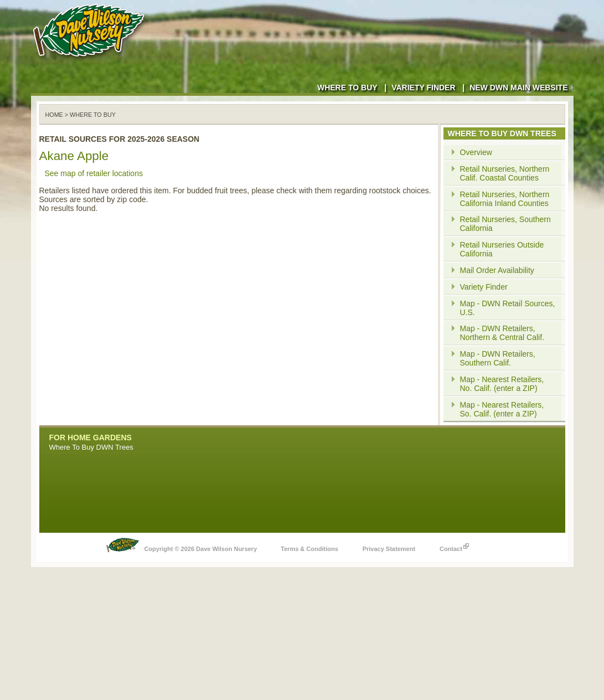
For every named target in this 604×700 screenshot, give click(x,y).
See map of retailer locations (94, 173)
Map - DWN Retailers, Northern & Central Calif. (502, 333)
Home (54, 115)
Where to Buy (347, 87)
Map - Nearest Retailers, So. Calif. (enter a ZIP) (502, 409)
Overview (476, 152)
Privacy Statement (389, 549)
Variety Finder (423, 87)
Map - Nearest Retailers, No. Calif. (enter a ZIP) (502, 384)
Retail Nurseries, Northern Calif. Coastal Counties (505, 173)
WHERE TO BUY (93, 115)
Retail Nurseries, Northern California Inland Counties (505, 199)
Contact (454, 546)
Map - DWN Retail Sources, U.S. (508, 308)
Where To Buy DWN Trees (91, 447)
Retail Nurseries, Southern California (505, 224)
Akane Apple (74, 156)
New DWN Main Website (521, 87)
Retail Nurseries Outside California (502, 249)
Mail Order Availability (497, 270)
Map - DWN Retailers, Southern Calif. (498, 358)
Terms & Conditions (309, 549)
